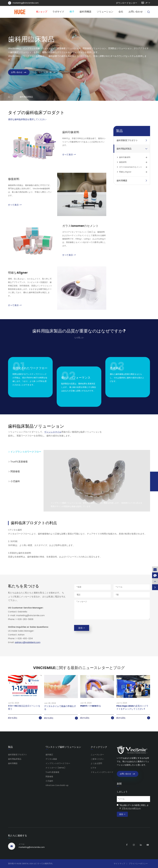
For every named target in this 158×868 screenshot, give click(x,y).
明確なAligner (18, 273)
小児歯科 (14, 481)
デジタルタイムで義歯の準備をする (60, 708)
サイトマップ (119, 864)
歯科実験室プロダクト (127, 140)
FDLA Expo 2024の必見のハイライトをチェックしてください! (132, 708)
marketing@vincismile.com (23, 3)
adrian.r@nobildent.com (28, 642)
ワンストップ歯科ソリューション (63, 747)
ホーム (14, 97)
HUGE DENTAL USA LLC (27, 864)
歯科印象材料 (71, 132)
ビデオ (93, 768)
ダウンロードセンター (127, 3)
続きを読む (25, 718)
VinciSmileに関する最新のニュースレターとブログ (79, 668)
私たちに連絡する (18, 836)
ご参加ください (97, 759)
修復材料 (14, 179)
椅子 (72, 12)
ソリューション (105, 12)
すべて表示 (69, 155)
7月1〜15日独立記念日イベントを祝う (24, 708)
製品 (119, 131)
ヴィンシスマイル (53, 432)
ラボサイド (58, 12)
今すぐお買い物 (47, 72)
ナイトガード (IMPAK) (55, 768)
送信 (82, 628)
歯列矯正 (49, 755)
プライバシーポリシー (131, 808)
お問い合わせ (136, 12)
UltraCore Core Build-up (57, 785)
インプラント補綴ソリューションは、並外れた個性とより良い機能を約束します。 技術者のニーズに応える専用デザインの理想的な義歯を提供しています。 (96, 505)
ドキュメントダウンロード (102, 772)
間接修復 (14, 472)
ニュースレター (97, 755)
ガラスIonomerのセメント (80, 226)
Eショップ (42, 12)
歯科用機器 (85, 12)
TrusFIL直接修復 (18, 462)
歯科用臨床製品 (26, 97)
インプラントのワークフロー (25, 452)
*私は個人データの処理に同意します (134, 807)
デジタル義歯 (51, 759)
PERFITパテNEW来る (91, 706)
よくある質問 (96, 763)
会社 (121, 12)
